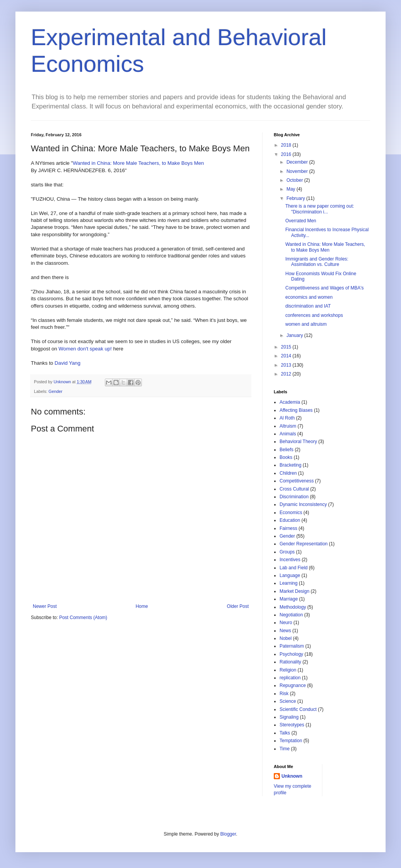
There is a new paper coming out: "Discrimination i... (320, 209)
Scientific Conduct (298, 709)
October (295, 180)
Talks (285, 733)
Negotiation (291, 615)
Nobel (286, 638)
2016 (287, 154)
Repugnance (293, 685)
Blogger (228, 834)
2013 (287, 365)
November (298, 171)
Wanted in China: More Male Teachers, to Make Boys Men (138, 163)
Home (142, 606)
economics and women (309, 297)
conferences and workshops (314, 315)
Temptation (291, 741)
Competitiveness (297, 481)
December (298, 162)
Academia (290, 402)
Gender (56, 391)
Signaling (289, 717)
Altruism (288, 426)
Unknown (292, 776)
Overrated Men (301, 221)
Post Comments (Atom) (83, 618)
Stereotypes (292, 725)
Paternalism (292, 646)
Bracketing (291, 465)
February (296, 198)
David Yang (68, 363)
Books (286, 457)
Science (288, 701)
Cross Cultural (294, 489)
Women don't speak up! (85, 349)
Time (285, 749)
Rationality (290, 662)
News (285, 631)
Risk (284, 694)
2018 (287, 145)
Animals (288, 434)
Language (290, 575)
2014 (287, 356)
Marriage (289, 599)
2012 (287, 374)
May (291, 189)
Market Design (294, 591)
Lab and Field (294, 568)
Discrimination (294, 497)
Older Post (238, 606)
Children (288, 473)
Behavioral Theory (298, 442)
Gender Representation (304, 544)
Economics (291, 513)
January (295, 335)
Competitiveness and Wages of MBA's (324, 288)
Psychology (291, 654)
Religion (288, 670)
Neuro (286, 623)
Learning (289, 583)
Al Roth (287, 418)
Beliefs (286, 450)
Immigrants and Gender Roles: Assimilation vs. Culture (317, 262)
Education (290, 520)
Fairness (288, 528)
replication (290, 678)
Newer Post (45, 606)
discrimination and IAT (308, 306)
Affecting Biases (296, 410)
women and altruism (306, 324)
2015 (287, 347)
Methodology (293, 607)
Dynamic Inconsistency (303, 504)
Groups (287, 552)
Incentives (290, 560)
